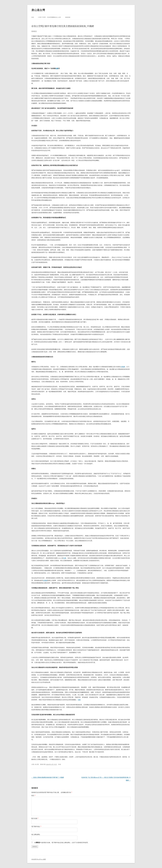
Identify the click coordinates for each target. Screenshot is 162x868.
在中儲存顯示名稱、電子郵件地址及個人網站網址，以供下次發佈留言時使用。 (62, 842)
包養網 (123, 367)
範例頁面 (68, 17)
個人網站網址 (36, 834)
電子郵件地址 (36, 826)
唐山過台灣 (38, 10)
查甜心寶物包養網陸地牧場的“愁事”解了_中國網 (48, 777)
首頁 (33, 17)
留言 (33, 795)
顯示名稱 (35, 818)
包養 (57, 68)
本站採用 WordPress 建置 (39, 859)
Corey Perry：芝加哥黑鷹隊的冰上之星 (49, 17)
